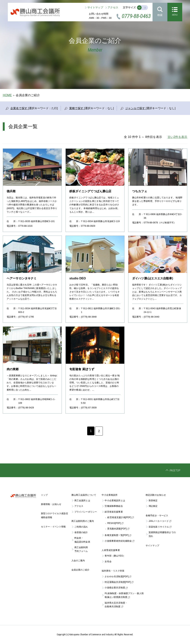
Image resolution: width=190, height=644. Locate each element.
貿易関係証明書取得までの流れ (162, 534)
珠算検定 (153, 501)
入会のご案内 (78, 561)
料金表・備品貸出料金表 (82, 540)
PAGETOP (175, 470)
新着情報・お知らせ (51, 504)
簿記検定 (153, 506)
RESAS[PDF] (115, 523)
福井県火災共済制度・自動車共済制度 (116, 605)
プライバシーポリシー (86, 512)
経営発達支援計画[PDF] (121, 517)
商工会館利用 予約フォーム (81, 549)
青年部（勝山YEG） (115, 556)
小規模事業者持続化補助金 (119, 541)
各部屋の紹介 (81, 532)
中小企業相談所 (110, 495)
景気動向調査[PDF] (118, 529)
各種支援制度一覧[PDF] (118, 535)
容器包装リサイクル (160, 527)
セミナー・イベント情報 (53, 527)
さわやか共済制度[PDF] (118, 577)
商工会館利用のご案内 (83, 521)
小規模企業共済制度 (116, 588)
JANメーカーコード (160, 521)
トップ (44, 495)
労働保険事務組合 (114, 506)
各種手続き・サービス (157, 516)
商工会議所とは (82, 501)
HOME (7, 95)
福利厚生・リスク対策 (113, 571)
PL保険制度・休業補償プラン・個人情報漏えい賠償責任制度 (124, 595)
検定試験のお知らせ (156, 495)
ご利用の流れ (81, 527)
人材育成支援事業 (111, 550)
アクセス (113, 7)
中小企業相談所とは (115, 501)
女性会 (108, 562)
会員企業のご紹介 (80, 570)
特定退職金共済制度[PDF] (119, 582)
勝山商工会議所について (84, 495)
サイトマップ (95, 7)
